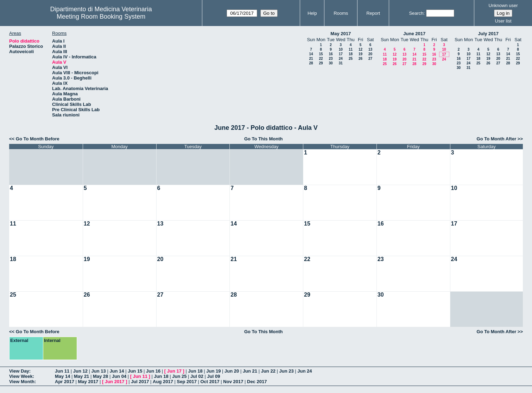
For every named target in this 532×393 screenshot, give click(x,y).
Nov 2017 (233, 382)
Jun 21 (250, 371)
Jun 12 (80, 371)
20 (370, 54)
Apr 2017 (65, 382)
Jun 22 (268, 371)
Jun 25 (179, 376)
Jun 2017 (115, 382)
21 (311, 59)
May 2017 (341, 34)
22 (321, 59)
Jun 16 (153, 371)
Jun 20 (232, 371)
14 (311, 54)
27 (370, 59)
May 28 (100, 376)
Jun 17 (174, 371)
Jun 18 (195, 371)
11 (351, 49)
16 (331, 54)
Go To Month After (497, 139)
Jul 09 (214, 376)
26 (360, 59)
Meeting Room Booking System (101, 17)
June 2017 (414, 34)
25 (351, 59)
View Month (22, 382)
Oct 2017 (210, 382)
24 (341, 59)
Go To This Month (264, 139)
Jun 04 (119, 376)
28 (311, 63)
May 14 (62, 376)
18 (351, 54)
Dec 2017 (257, 382)
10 (341, 49)
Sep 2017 (187, 382)
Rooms (341, 13)
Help (312, 13)
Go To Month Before (38, 139)
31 (341, 63)
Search (416, 13)
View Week (21, 376)
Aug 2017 (163, 382)
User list (503, 21)
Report (373, 13)
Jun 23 (286, 371)
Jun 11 (62, 371)
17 (341, 54)
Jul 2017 (140, 382)
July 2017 (488, 34)
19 (360, 54)
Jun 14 (117, 371)
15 (321, 54)
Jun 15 (135, 371)
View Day (19, 371)
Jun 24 (305, 371)
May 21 (81, 376)
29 (321, 63)
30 (331, 63)
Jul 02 (197, 376)
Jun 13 (99, 371)
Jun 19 (213, 371)
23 (331, 59)
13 (370, 49)
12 (360, 49)
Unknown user (503, 5)
